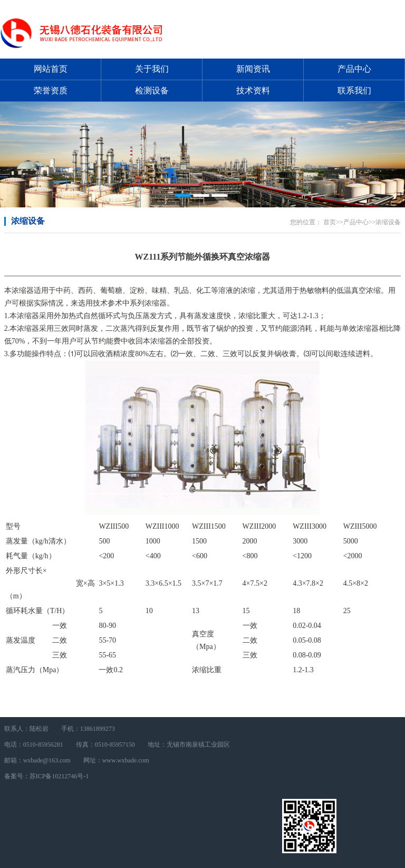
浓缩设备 (28, 221)
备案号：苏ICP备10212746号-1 (47, 776)
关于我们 (152, 69)
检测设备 (152, 90)
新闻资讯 (253, 69)
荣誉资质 (51, 90)
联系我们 (354, 90)
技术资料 (253, 90)
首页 (330, 222)
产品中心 (354, 69)
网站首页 (51, 69)
